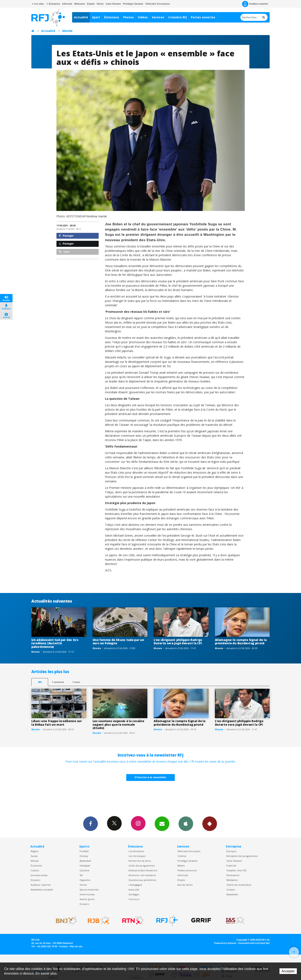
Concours (134, 899)
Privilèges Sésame (133, 4)
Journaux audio (39, 875)
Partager (66, 236)
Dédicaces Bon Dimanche (143, 870)
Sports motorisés (89, 890)
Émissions (112, 17)
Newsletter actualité (42, 890)
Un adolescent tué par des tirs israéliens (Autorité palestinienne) (55, 643)
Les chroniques (137, 856)
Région (35, 851)
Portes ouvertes (203, 17)
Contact (231, 890)
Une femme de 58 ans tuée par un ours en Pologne (118, 642)
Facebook (91, 824)
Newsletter (232, 894)
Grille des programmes (142, 866)
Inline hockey (87, 894)
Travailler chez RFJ (236, 870)
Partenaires (233, 875)
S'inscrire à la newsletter (150, 777)
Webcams (80, 4)
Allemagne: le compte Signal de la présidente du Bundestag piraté (241, 642)
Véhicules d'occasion (189, 851)
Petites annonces (187, 870)
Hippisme (85, 880)
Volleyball (85, 866)
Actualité (81, 17)
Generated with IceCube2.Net (254, 943)
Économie (36, 866)
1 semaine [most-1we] (58, 682)
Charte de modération (239, 885)
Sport (96, 17)
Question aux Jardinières (142, 880)
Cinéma (182, 856)
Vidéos (143, 17)
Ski (81, 875)
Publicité (231, 866)
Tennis (83, 885)
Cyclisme (85, 870)
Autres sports (87, 899)
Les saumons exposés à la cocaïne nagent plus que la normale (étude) (118, 725)
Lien (64, 252)
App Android (210, 824)
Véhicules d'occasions (158, 4)
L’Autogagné (135, 885)
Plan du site (76, 946)
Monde (67, 31)
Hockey (84, 856)
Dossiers (35, 880)
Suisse (34, 856)
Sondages (134, 894)
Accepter (288, 971)
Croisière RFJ (178, 17)
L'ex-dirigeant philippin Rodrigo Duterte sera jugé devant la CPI (178, 642)
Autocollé (134, 890)
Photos (128, 17)
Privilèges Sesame (187, 861)
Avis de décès (185, 885)
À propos (231, 851)
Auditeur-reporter (255, 4)
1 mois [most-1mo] (76, 682)
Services (158, 17)
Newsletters (162, 824)
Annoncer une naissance (142, 875)
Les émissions (136, 851)
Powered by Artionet (225, 943)
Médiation (232, 880)
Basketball (85, 861)
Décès (100, 4)
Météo (181, 866)
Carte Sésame (113, 4)
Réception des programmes (242, 856)
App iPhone (186, 824)
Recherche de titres (140, 861)
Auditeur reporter (41, 885)
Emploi (91, 4)
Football (84, 851)
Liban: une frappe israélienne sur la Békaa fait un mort (57, 723)
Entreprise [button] (53, 4)
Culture (35, 870)
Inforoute (67, 4)
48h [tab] (40, 682)
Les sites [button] (38, 4)
